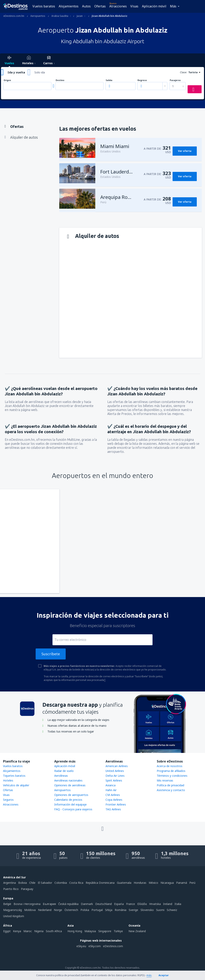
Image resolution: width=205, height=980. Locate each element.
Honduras (140, 883)
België (7, 904)
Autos (86, 6)
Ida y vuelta (16, 72)
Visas (134, 6)
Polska (85, 910)
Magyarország (13, 910)
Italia (178, 904)
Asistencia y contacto (171, 790)
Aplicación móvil (154, 6)
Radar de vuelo (64, 771)
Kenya (17, 931)
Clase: (183, 72)
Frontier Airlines (116, 804)
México (153, 883)
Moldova (30, 910)
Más (173, 6)
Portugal (97, 910)
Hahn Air (111, 790)
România (121, 910)
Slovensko (147, 910)
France (131, 904)
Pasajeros (175, 80)
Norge (58, 910)
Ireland (168, 904)
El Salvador (45, 883)
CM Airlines (113, 795)
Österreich (71, 910)
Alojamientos (69, 6)
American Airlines (117, 766)
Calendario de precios (68, 800)
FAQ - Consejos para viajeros (73, 809)
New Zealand (137, 931)
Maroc (28, 931)
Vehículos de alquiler (16, 785)
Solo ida (40, 72)
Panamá (182, 883)
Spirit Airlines (114, 780)
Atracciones (118, 6)
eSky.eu (81, 946)
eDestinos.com (113, 946)
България (49, 904)
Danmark (87, 904)
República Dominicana (100, 883)
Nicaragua (167, 883)
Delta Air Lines (115, 776)
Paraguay (27, 889)
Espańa (119, 904)
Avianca (111, 785)
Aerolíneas (61, 776)
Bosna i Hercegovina (27, 904)
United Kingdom (14, 916)
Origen (7, 80)
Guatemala (124, 883)
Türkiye (118, 931)
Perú (192, 883)
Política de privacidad (170, 785)
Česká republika (68, 904)
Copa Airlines (114, 800)
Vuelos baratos (44, 6)
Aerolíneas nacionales (68, 780)
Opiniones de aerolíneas (70, 785)
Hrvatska (155, 904)
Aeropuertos (62, 790)
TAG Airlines (113, 809)
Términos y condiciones (172, 776)
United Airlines (115, 771)
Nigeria (39, 931)
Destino (60, 80)
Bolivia (23, 883)
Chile (32, 883)
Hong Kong (75, 931)
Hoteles (8, 780)
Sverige (133, 910)
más (149, 975)
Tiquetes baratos (14, 776)
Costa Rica (76, 883)
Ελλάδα (142, 904)
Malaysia (90, 931)
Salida (109, 80)
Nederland (45, 910)
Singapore (105, 931)
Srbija (109, 910)
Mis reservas (165, 780)
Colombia (61, 883)
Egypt (7, 931)
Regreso (142, 80)
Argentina (10, 883)
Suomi (160, 910)
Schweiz (172, 910)
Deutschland (104, 904)
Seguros (8, 800)
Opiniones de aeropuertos (71, 795)
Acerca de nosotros (170, 766)
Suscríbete (51, 654)
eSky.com (95, 946)
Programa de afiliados (171, 771)
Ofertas (100, 6)
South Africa (54, 931)
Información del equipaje (70, 804)
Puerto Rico (11, 889)
